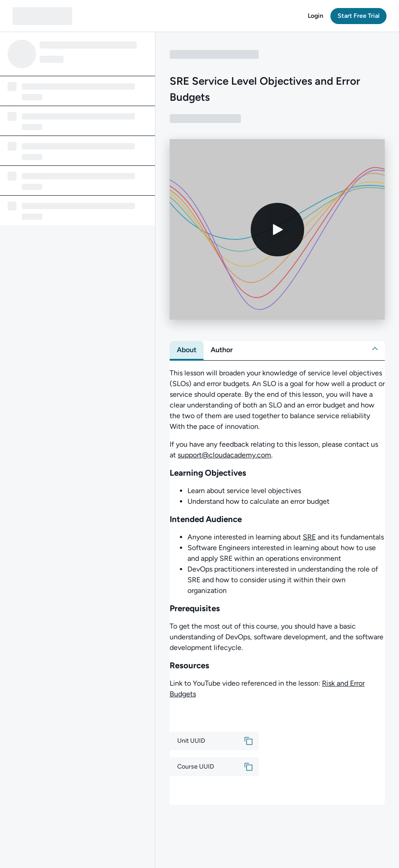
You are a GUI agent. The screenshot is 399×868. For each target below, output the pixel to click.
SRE (309, 537)
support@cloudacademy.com (224, 455)
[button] (316, 16)
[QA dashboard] (42, 16)
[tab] (187, 350)
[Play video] (277, 230)
